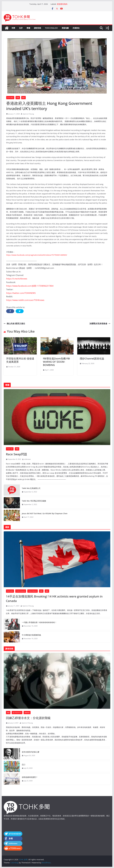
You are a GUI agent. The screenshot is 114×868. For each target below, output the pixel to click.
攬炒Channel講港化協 (92, 359)
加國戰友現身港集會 (100, 324)
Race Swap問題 (17, 454)
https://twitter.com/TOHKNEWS (21, 293)
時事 (13, 28)
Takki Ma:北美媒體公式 (31, 488)
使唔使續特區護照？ (30, 777)
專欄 (28, 28)
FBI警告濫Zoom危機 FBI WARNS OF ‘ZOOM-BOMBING (56, 362)
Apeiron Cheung (28, 114)
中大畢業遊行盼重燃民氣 (31, 635)
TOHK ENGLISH (51, 28)
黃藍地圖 (65, 28)
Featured (10, 98)
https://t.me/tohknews (17, 279)
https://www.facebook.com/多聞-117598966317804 (30, 286)
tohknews (27, 459)
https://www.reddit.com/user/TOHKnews (25, 300)
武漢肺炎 (76, 28)
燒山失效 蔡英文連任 (14, 324)
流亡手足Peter (17, 713)
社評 (21, 28)
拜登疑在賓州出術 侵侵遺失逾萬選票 (20, 360)
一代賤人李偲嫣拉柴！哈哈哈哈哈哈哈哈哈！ (39, 622)
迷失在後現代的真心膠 (31, 752)
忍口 (24, 765)
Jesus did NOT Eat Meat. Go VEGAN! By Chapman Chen (45, 513)
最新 (23, 98)
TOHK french (33, 591)
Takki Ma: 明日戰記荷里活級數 (34, 501)
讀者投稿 (38, 28)
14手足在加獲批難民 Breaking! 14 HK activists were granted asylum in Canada (54, 599)
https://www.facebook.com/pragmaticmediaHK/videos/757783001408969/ (37, 255)
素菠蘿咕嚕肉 (62, 4)
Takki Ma (10, 449)
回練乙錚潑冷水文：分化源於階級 (28, 718)
